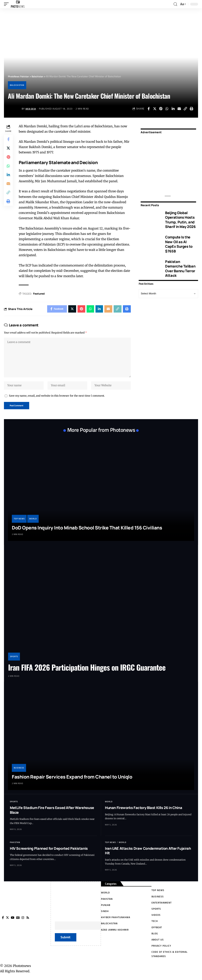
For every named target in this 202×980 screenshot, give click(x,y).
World (33, 523)
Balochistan (17, 85)
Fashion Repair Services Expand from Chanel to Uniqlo (72, 781)
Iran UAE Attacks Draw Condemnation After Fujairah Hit (148, 855)
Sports (14, 660)
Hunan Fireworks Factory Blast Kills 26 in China (144, 812)
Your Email (91, 927)
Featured (39, 294)
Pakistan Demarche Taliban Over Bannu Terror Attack (180, 268)
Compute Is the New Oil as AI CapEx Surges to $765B (179, 244)
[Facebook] (3, 922)
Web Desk (31, 109)
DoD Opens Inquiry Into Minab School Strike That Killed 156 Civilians (87, 532)
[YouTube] (13, 922)
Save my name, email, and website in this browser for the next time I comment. (57, 399)
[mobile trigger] (7, 4)
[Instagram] (23, 922)
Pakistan (15, 846)
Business (19, 772)
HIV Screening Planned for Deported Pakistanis (49, 852)
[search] (175, 4)
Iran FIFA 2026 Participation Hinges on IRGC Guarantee (87, 671)
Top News (19, 523)
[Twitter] (7, 922)
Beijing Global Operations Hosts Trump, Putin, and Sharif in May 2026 (180, 220)
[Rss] (28, 922)
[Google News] (18, 922)
